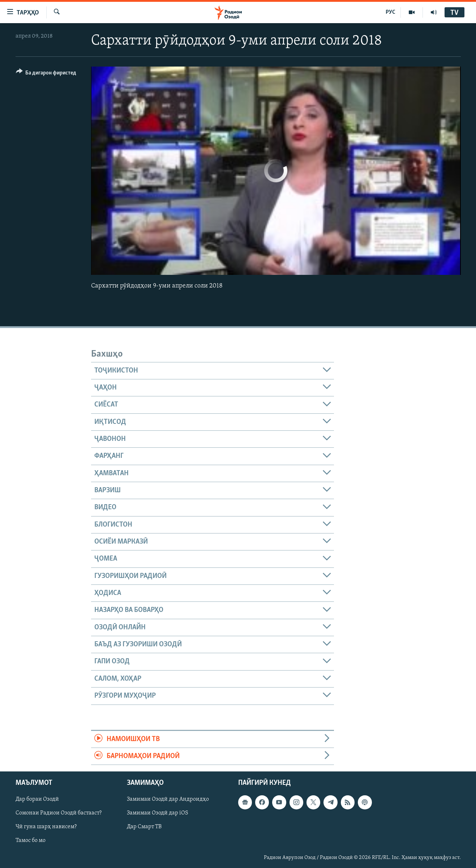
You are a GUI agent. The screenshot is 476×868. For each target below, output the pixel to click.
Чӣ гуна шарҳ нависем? (46, 827)
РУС (391, 12)
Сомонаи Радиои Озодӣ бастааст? (59, 813)
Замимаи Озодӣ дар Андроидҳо (168, 800)
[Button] (46, 74)
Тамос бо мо (31, 841)
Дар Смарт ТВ (144, 827)
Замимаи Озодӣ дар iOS (158, 813)
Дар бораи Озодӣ (37, 800)
